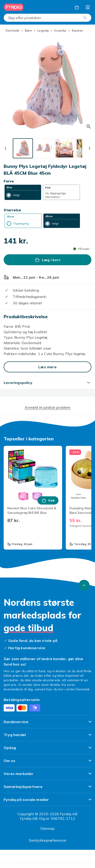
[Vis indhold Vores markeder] (47, 776)
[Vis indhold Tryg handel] (47, 737)
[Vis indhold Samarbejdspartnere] (47, 789)
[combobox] (47, 18)
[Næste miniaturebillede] (90, 148)
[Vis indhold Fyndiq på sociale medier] (47, 801)
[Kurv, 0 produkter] (77, 7)
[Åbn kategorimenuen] (88, 7)
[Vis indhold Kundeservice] (47, 724)
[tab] (23, 148)
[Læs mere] (47, 367)
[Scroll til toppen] (84, 585)
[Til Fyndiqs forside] (14, 7)
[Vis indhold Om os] (47, 763)
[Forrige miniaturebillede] (5, 148)
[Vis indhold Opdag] (47, 750)
